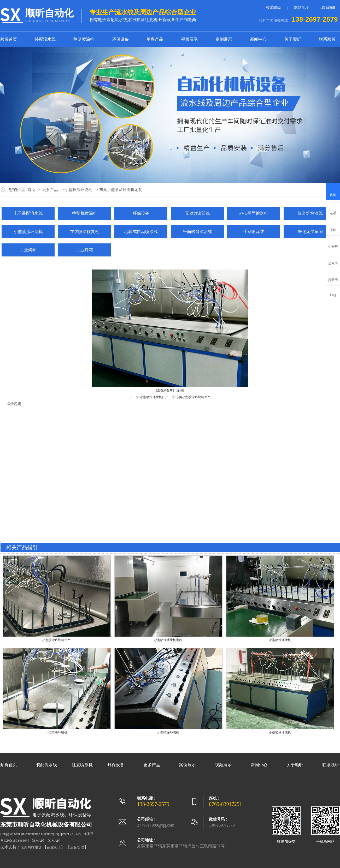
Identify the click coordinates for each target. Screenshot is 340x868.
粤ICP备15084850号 (15, 840)
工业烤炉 (28, 250)
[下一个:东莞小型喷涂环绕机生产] (188, 397)
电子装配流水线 (28, 213)
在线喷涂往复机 (85, 232)
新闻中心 (258, 39)
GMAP (54, 840)
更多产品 (155, 39)
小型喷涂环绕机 (78, 190)
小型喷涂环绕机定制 (168, 640)
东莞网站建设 (31, 847)
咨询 (333, 191)
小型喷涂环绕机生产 (56, 640)
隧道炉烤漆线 (310, 213)
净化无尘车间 (310, 232)
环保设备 (120, 39)
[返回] (180, 390)
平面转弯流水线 (197, 232)
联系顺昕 (329, 8)
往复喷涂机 (84, 39)
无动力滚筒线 (197, 213)
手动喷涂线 (254, 232)
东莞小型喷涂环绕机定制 (121, 190)
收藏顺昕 (274, 8)
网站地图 (302, 8)
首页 (31, 190)
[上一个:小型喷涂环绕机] (146, 397)
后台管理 (77, 847)
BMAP (38, 840)
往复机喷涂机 (85, 213)
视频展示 (189, 39)
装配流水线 (45, 39)
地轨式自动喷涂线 (141, 232)
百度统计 (54, 847)
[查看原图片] (165, 390)
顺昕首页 (9, 39)
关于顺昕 (293, 39)
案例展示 (224, 39)
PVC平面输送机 (254, 213)
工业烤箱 (85, 250)
